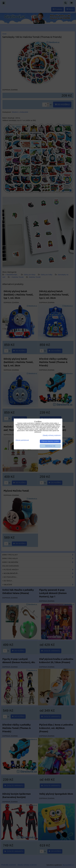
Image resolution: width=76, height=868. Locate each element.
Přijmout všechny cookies (50, 441)
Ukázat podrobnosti (22, 440)
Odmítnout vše (50, 446)
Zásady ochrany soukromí (52, 435)
